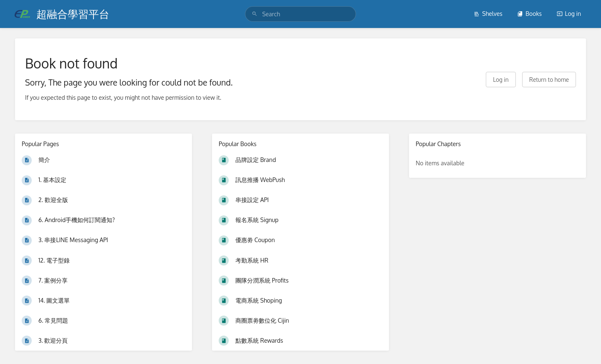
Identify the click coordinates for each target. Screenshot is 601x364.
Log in (569, 14)
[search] (300, 14)
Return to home (549, 80)
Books (529, 14)
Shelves (488, 14)
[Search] (255, 14)
